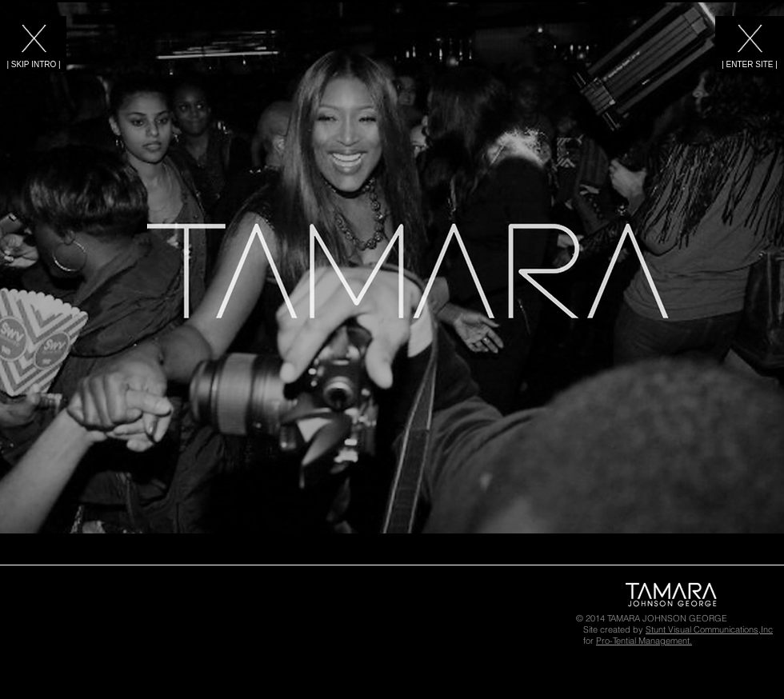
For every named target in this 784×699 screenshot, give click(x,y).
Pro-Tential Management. (644, 641)
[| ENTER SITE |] (750, 64)
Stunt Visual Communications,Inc (709, 629)
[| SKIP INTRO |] (34, 64)
